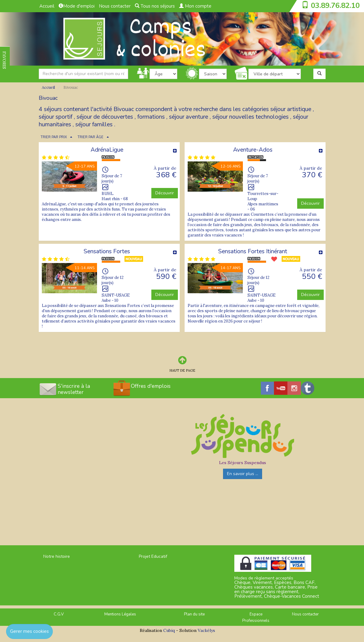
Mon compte (195, 6)
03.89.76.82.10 (335, 5)
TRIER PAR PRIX (54, 137)
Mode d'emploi (77, 6)
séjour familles (94, 124)
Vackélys (206, 630)
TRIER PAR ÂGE (90, 137)
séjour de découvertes (105, 117)
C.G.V (59, 614)
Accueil (47, 6)
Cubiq (169, 630)
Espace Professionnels (256, 617)
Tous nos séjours (155, 6)
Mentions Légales (120, 614)
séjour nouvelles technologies (250, 117)
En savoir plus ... (243, 474)
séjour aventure (189, 117)
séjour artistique (291, 109)
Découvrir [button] (165, 193)
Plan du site (194, 614)
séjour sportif (56, 117)
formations (151, 117)
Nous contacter (115, 6)
